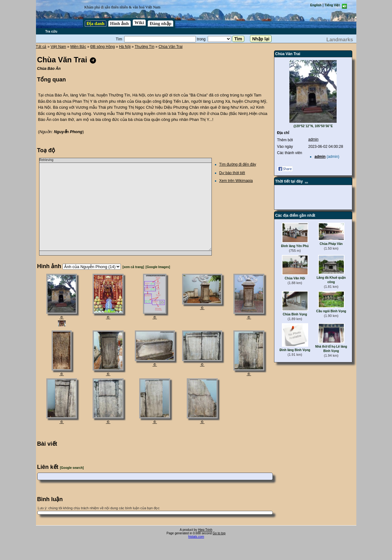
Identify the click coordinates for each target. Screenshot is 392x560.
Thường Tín (145, 47)
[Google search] (72, 468)
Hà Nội (125, 47)
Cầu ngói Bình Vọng (331, 311)
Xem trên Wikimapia (236, 181)
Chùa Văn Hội (295, 278)
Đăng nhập (160, 23)
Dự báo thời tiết (232, 173)
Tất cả (41, 47)
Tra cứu (51, 31)
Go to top (219, 533)
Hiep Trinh (205, 530)
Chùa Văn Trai (171, 47)
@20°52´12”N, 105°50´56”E (313, 126)
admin (313, 139)
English (316, 5)
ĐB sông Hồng (103, 47)
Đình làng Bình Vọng (295, 350)
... (307, 181)
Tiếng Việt (332, 5)
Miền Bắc (78, 47)
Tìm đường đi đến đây (238, 164)
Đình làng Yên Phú (295, 246)
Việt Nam (58, 47)
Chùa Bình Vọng (295, 314)
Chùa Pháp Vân (331, 244)
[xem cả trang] (133, 267)
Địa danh (96, 23)
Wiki (139, 23)
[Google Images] (158, 267)
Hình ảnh (120, 23)
